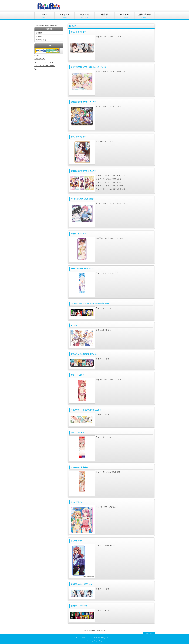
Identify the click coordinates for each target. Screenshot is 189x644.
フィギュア (65, 16)
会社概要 (125, 16)
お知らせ (39, 36)
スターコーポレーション (44, 62)
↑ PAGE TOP (149, 633)
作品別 (105, 16)
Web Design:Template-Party (95, 641)
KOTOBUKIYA (40, 59)
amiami (37, 56)
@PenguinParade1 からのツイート (49, 25)
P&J (36, 69)
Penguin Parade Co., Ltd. (94, 638)
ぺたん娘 (85, 16)
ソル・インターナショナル (45, 66)
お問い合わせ (145, 16)
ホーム (45, 16)
